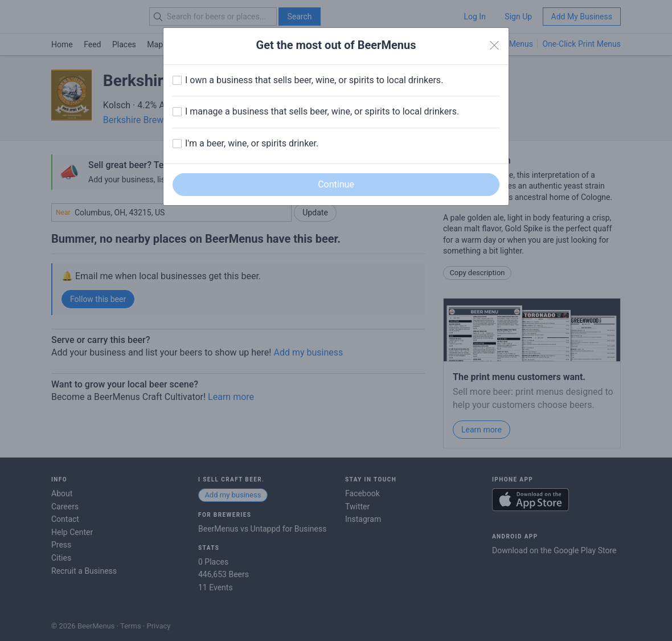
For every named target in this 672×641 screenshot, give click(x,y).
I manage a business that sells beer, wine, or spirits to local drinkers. (322, 111)
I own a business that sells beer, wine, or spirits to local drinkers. (314, 80)
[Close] (494, 46)
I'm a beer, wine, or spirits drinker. (252, 143)
